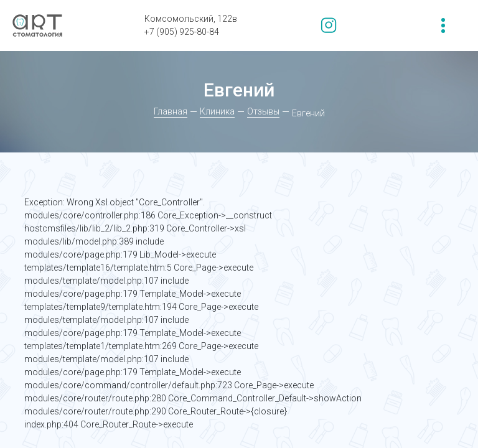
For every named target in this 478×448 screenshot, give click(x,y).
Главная (171, 111)
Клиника (217, 111)
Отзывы (263, 111)
